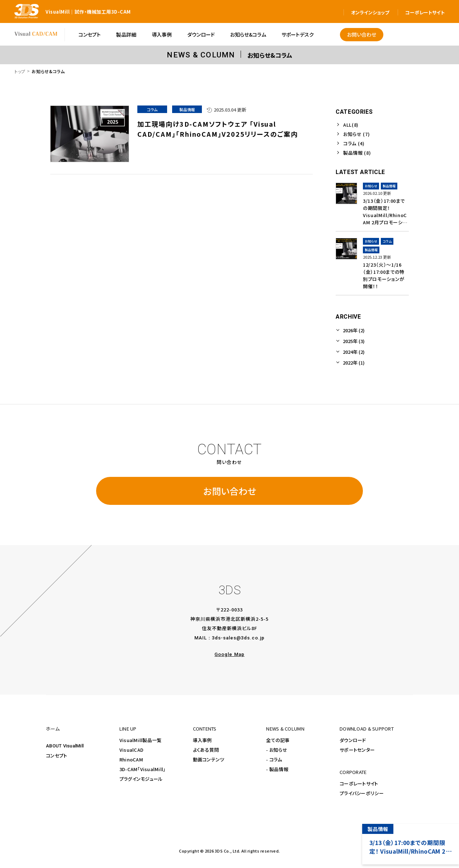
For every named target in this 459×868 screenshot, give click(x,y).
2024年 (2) (354, 352)
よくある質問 (206, 750)
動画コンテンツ (209, 759)
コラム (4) (354, 143)
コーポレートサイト (359, 783)
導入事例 (202, 740)
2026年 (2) (354, 330)
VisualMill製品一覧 (141, 740)
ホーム (53, 729)
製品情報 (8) (357, 153)
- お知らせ (277, 750)
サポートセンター (357, 750)
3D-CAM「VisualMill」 (143, 769)
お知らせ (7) (356, 134)
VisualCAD (131, 750)
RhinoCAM (131, 759)
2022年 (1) (354, 363)
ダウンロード (353, 740)
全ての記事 (278, 740)
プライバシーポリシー (362, 793)
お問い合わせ (230, 491)
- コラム (274, 759)
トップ (20, 71)
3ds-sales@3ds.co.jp (238, 638)
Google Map (229, 654)
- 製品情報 (277, 769)
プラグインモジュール (141, 779)
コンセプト (56, 756)
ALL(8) (351, 125)
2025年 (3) (354, 341)
